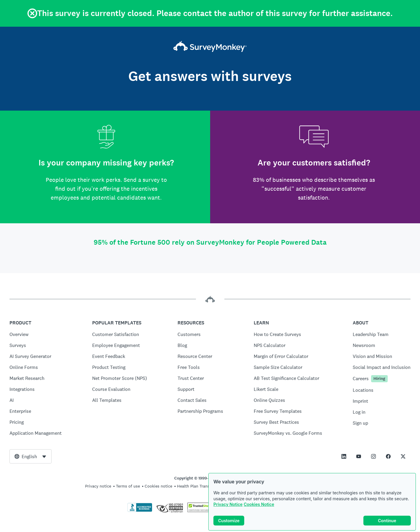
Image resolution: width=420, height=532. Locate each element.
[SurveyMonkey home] (210, 47)
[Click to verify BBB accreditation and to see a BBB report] (140, 511)
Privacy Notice (228, 505)
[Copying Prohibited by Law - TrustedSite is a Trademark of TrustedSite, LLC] (199, 511)
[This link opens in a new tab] (344, 456)
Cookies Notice (259, 505)
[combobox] (31, 456)
